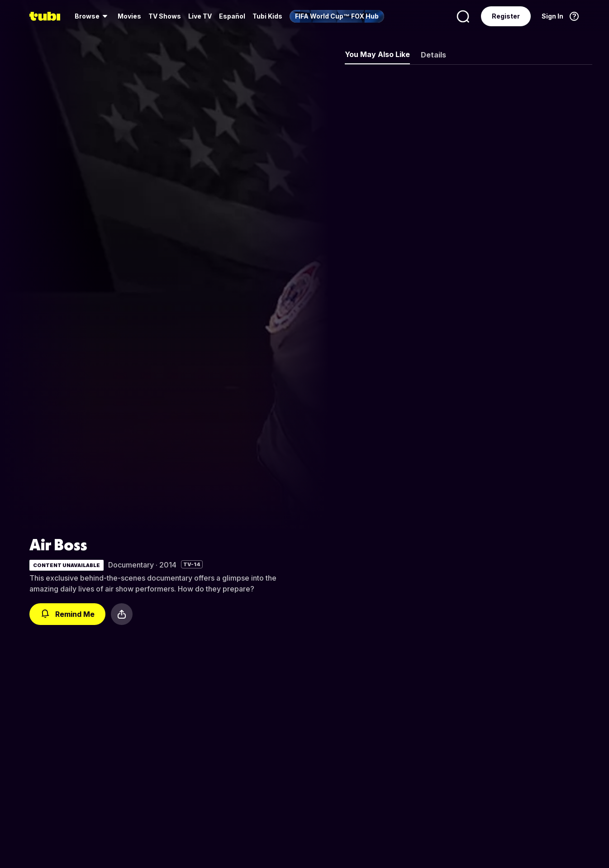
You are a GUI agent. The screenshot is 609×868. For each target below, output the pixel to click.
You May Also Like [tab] (377, 54)
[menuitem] (93, 16)
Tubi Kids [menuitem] (267, 16)
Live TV (200, 16)
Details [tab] (433, 55)
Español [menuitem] (232, 16)
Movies (129, 16)
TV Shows (165, 16)
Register (506, 16)
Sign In (552, 16)
